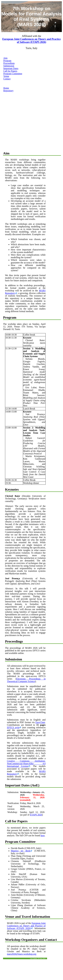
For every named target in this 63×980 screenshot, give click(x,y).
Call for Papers (10, 71)
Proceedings (9, 63)
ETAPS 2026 (36, 815)
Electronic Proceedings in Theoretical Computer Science (26, 680)
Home (6, 88)
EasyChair (40, 722)
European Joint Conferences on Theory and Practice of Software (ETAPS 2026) (32, 41)
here (43, 835)
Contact (7, 79)
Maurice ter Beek (21, 851)
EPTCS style (13, 728)
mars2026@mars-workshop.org (22, 954)
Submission (9, 66)
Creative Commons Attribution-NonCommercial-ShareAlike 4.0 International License (26, 764)
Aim (5, 58)
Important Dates (11, 68)
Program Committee (13, 74)
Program (7, 61)
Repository (8, 91)
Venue (6, 76)
